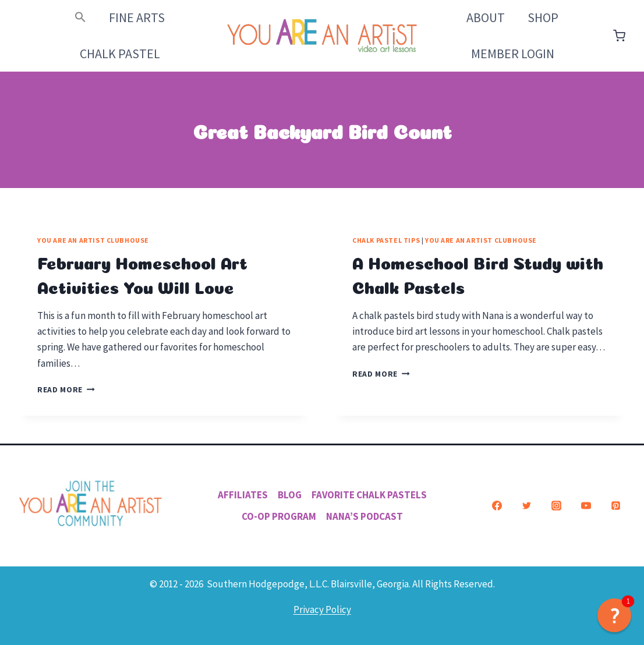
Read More (66, 390)
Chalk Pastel (120, 54)
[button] (81, 18)
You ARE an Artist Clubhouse (93, 240)
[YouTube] (586, 506)
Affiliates (243, 495)
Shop (543, 17)
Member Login (513, 54)
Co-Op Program (279, 516)
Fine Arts (137, 17)
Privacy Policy (322, 609)
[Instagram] (556, 506)
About (486, 17)
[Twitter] (526, 506)
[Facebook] (497, 506)
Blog (290, 495)
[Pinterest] (615, 506)
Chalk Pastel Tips (386, 240)
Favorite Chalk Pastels (369, 495)
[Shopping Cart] (619, 36)
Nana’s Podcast (365, 516)
